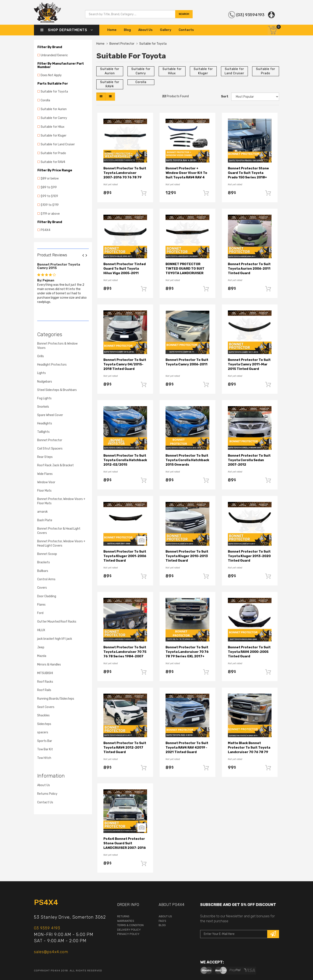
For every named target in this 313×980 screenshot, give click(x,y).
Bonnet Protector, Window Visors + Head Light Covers (61, 543)
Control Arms (46, 579)
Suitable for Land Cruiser (58, 144)
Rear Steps (45, 457)
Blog (127, 30)
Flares (41, 605)
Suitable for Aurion (54, 109)
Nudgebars (45, 382)
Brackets (44, 562)
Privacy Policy (128, 934)
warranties (126, 921)
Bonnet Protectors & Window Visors (57, 346)
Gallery (166, 30)
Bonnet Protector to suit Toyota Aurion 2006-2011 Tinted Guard (249, 269)
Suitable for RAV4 (53, 162)
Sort (225, 96)
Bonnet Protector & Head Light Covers (59, 531)
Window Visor (46, 482)
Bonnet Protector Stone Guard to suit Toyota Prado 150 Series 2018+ (248, 173)
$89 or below (50, 179)
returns (123, 916)
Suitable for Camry (54, 118)
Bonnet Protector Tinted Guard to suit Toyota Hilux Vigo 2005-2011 (125, 269)
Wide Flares (45, 474)
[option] (63, 282)
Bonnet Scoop (47, 554)
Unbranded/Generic (54, 55)
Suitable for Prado (53, 153)
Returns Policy (47, 794)
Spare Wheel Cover (50, 415)
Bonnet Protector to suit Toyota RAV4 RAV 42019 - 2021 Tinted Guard (187, 748)
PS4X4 (45, 230)
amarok (42, 512)
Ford (40, 613)
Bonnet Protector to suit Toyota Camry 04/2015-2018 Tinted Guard (125, 364)
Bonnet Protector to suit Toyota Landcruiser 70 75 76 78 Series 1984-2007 (125, 652)
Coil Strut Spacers (50, 449)
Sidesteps (44, 724)
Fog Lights (44, 398)
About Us (145, 30)
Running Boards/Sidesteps (56, 699)
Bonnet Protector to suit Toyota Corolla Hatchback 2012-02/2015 (125, 460)
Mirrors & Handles (49, 665)
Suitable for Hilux (53, 127)
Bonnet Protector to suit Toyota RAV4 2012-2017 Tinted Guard (125, 748)
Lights (41, 373)
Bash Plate (45, 520)
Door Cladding (47, 596)
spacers (43, 732)
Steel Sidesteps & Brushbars (57, 390)
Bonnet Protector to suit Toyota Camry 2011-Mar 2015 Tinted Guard (249, 364)
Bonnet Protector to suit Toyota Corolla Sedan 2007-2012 (249, 460)
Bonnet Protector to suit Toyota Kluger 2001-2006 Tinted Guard (125, 556)
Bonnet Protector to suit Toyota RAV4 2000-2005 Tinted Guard (249, 652)
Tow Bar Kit (45, 749)
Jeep (41, 647)
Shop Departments (67, 30)
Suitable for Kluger (54, 136)
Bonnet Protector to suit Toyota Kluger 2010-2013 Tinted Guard (187, 556)
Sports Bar (45, 741)
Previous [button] (85, 256)
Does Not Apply (51, 75)
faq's (162, 921)
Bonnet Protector (50, 440)
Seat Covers (46, 707)
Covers (42, 588)
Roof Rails (44, 690)
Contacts (186, 30)
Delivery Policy (129, 930)
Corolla (45, 100)
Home (112, 30)
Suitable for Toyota (54, 92)
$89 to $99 (49, 187)
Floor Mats (44, 491)
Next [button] (88, 256)
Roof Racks (45, 682)
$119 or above (50, 214)
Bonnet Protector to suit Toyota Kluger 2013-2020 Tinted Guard (249, 556)
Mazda (42, 656)
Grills (41, 356)
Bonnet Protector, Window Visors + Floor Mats (61, 501)
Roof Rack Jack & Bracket (55, 465)
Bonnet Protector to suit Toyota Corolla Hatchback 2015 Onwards (187, 460)
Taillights (43, 432)
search (184, 15)
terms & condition (130, 925)
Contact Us (45, 802)
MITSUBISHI (45, 673)
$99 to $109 (49, 196)
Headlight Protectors (52, 365)
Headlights (45, 423)
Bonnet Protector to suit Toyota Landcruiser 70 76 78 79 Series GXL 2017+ (187, 652)
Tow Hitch (44, 758)
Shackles (43, 715)
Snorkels (43, 407)
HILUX (41, 630)
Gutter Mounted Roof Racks (57, 622)
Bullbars (43, 571)
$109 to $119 (50, 205)
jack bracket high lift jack (55, 639)
